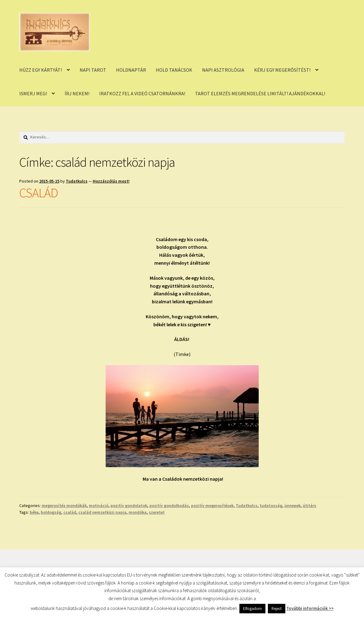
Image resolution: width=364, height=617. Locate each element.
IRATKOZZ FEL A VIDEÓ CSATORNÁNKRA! (142, 93)
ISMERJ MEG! (33, 93)
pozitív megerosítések (212, 505)
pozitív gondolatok (129, 505)
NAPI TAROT (93, 70)
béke (34, 512)
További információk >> (310, 608)
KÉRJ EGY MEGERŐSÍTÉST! (282, 70)
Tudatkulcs (77, 181)
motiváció (99, 505)
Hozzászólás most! (111, 181)
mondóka (138, 512)
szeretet (157, 512)
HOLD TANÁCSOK (174, 70)
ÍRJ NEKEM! (77, 93)
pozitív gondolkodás (169, 505)
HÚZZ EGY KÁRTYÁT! (41, 70)
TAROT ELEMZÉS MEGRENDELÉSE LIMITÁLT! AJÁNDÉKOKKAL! (260, 93)
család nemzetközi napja (102, 512)
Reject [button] (277, 609)
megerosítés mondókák (64, 505)
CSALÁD (39, 193)
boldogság (51, 512)
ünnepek (293, 505)
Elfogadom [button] (252, 609)
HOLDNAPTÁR (131, 70)
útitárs (310, 505)
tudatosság (271, 505)
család (70, 512)
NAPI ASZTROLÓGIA (223, 70)
